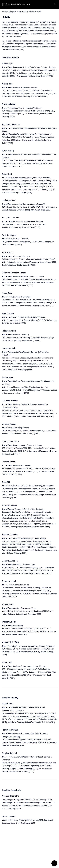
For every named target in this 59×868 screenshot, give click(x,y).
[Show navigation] (54, 863)
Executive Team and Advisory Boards (30, 12)
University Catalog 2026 (21, 4)
